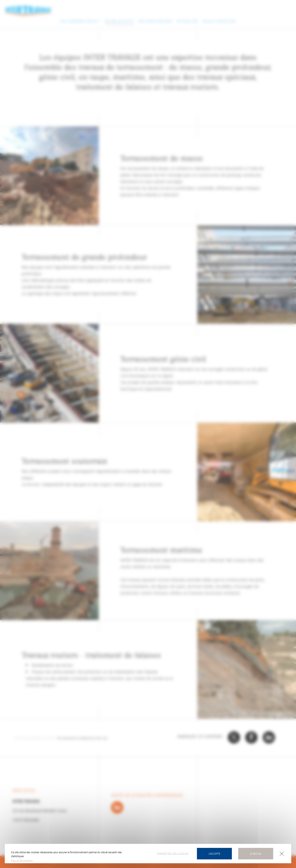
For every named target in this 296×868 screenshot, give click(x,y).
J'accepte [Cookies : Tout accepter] (214, 854)
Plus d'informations (22, 860)
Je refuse (256, 854)
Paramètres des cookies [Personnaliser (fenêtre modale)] (173, 853)
